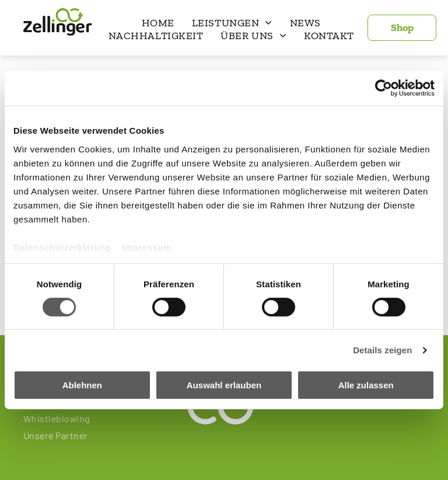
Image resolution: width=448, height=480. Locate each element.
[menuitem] (158, 23)
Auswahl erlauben (224, 385)
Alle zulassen (366, 385)
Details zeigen (382, 350)
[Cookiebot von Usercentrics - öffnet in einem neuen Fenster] (384, 88)
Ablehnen (82, 385)
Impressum (147, 247)
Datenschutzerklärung (62, 247)
